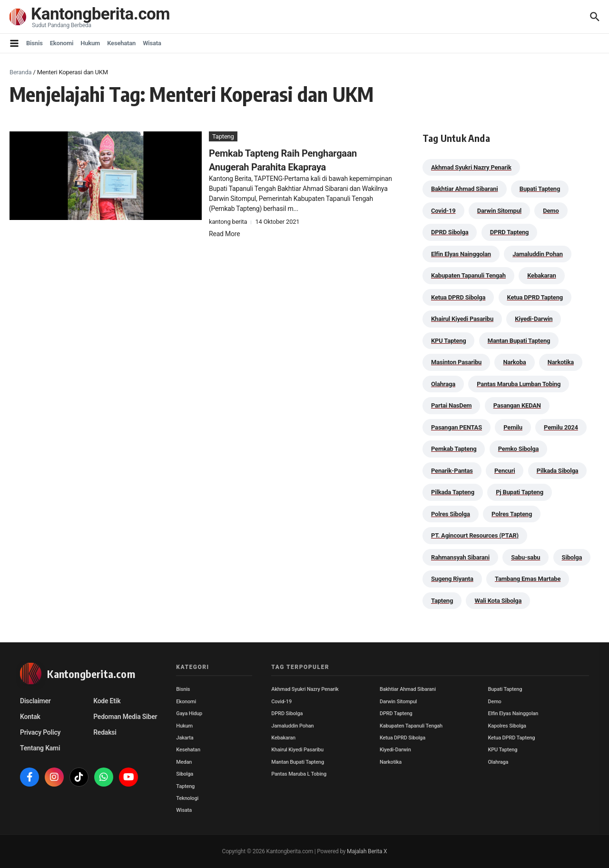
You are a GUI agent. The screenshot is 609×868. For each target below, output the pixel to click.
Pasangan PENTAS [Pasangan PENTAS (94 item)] (457, 427)
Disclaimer (35, 701)
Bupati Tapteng (505, 689)
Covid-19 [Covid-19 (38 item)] (443, 211)
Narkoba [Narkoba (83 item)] (514, 362)
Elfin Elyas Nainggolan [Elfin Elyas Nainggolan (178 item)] (461, 254)
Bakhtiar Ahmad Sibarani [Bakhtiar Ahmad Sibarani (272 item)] (465, 189)
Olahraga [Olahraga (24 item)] (443, 384)
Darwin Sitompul (398, 702)
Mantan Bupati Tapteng (298, 762)
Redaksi (105, 732)
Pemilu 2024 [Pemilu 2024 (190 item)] (561, 427)
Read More (224, 234)
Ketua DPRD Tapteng (511, 738)
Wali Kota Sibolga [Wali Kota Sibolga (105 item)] (498, 601)
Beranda (20, 72)
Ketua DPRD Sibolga (403, 738)
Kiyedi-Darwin (395, 750)
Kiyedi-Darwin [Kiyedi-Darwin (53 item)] (534, 319)
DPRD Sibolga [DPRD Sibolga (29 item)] (450, 232)
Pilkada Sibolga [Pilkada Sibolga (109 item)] (558, 471)
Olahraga (498, 762)
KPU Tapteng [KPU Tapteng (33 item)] (448, 341)
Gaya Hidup (189, 713)
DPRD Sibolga (287, 713)
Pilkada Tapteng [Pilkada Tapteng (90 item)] (453, 492)
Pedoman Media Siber (125, 717)
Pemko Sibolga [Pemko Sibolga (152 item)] (518, 449)
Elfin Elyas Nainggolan (513, 713)
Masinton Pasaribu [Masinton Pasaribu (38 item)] (456, 362)
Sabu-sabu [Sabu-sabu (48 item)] (526, 557)
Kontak (30, 717)
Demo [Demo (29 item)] (551, 211)
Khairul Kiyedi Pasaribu (297, 750)
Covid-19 (281, 702)
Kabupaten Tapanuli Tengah (411, 726)
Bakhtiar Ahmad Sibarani (408, 689)
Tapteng (223, 136)
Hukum (90, 43)
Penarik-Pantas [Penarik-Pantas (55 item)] (452, 471)
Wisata (152, 43)
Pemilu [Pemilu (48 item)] (513, 427)
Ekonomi (62, 43)
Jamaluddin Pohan (292, 726)
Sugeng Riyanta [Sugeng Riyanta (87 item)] (452, 579)
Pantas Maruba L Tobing (299, 774)
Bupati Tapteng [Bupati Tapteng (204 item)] (540, 189)
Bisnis (34, 43)
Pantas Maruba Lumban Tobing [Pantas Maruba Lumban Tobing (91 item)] (519, 384)
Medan (184, 762)
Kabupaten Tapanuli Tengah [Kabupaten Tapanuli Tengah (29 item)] (468, 275)
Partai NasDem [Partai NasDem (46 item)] (451, 405)
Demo (494, 702)
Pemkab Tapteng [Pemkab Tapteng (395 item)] (454, 449)
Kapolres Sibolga (507, 726)
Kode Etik (107, 701)
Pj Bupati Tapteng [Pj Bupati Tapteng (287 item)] (520, 492)
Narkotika (391, 762)
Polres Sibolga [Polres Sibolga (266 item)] (451, 514)
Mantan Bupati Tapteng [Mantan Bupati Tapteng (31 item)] (519, 341)
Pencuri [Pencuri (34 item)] (505, 471)
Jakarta (185, 738)
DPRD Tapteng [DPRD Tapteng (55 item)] (510, 232)
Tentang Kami (40, 748)
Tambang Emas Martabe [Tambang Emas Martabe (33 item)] (528, 579)
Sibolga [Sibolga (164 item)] (572, 557)
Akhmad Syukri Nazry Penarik (305, 689)
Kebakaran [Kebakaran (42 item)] (541, 275)
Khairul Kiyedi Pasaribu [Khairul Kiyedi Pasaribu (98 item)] (462, 319)
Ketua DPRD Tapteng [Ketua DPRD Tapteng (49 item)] (535, 297)
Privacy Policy (40, 732)
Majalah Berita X (367, 851)
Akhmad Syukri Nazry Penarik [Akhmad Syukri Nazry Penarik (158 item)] (471, 167)
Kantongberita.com (100, 14)
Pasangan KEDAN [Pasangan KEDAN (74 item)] (517, 405)
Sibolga (185, 774)
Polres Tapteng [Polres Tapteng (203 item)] (512, 514)
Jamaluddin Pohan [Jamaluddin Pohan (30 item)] (538, 254)
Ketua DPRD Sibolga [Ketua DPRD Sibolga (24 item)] (458, 297)
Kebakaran (283, 738)
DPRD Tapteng (396, 713)
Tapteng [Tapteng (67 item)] (442, 601)
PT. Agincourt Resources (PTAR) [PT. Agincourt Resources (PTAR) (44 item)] (475, 535)
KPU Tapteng (502, 750)
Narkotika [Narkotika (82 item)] (561, 362)
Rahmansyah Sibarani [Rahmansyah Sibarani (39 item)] (460, 557)
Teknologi (187, 798)
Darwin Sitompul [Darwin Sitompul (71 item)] (499, 211)
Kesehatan (121, 43)
